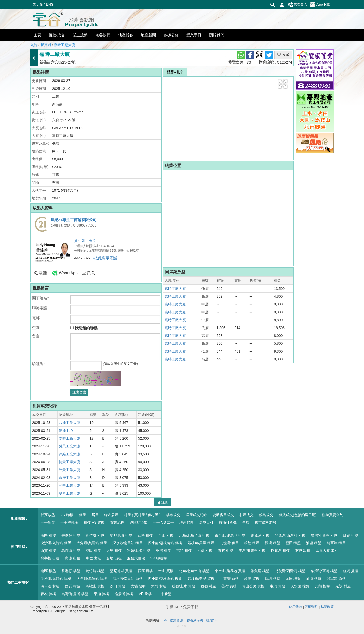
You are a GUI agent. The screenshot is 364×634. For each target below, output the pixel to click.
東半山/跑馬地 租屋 (230, 535)
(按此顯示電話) (106, 258)
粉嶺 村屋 (208, 586)
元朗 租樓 (205, 550)
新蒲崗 (46, 45)
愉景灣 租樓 (280, 550)
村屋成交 (246, 515)
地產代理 (187, 522)
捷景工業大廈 (70, 462)
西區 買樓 (145, 571)
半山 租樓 (166, 535)
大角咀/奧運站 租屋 (92, 543)
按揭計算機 (228, 522)
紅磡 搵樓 (351, 571)
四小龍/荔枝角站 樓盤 (165, 579)
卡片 (92, 241)
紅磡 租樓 (351, 535)
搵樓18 (211, 620)
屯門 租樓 (184, 550)
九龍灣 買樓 (229, 579)
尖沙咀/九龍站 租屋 (56, 543)
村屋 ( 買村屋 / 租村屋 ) (142, 515)
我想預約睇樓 (84, 328)
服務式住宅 (136, 558)
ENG (50, 4)
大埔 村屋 (159, 586)
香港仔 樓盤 (71, 571)
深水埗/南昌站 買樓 (128, 579)
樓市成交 (173, 515)
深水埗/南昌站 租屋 (128, 543)
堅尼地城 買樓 (121, 571)
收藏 (283, 55)
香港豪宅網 (195, 620)
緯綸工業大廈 (70, 454)
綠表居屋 (111, 515)
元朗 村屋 (343, 586)
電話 (43, 273)
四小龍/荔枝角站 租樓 (165, 543)
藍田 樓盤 (293, 579)
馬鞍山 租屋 (71, 550)
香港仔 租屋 (71, 535)
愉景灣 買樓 (124, 594)
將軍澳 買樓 (336, 579)
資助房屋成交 (223, 515)
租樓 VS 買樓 (94, 522)
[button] (283, 84)
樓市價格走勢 (265, 522)
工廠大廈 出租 (327, 550)
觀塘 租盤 (272, 543)
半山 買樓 (166, 571)
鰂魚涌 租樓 (260, 535)
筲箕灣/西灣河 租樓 (290, 535)
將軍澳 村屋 (50, 586)
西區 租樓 (145, 535)
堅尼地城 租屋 (121, 535)
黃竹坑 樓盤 (95, 571)
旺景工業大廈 (70, 470)
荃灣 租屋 (163, 550)
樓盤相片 (175, 72)
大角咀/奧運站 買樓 (92, 579)
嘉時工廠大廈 (64, 45)
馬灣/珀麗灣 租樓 (252, 550)
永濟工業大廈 (70, 478)
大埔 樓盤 (138, 586)
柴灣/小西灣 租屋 (324, 535)
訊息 (91, 273)
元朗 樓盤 (323, 586)
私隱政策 (327, 607)
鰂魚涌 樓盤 (260, 571)
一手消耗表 (69, 522)
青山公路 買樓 (253, 586)
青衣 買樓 (48, 594)
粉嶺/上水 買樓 (184, 586)
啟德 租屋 (252, 543)
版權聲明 (311, 607)
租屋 (82, 515)
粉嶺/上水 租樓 (139, 550)
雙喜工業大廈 (70, 493)
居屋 (95, 515)
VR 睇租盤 (159, 558)
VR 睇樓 (67, 515)
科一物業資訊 (173, 620)
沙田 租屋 (93, 550)
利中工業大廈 (70, 485)
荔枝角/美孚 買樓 (201, 579)
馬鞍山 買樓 (95, 586)
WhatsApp (68, 273)
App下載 (320, 5)
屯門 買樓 (278, 586)
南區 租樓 (48, 535)
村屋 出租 (303, 550)
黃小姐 (80, 241)
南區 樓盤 (48, 571)
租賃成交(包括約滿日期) (298, 515)
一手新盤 (48, 522)
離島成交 (266, 515)
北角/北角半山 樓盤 (194, 571)
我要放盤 (48, 515)
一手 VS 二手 (163, 522)
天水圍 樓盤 (300, 586)
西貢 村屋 (73, 586)
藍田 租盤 (293, 543)
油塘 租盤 (314, 543)
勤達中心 (66, 431)
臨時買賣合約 (333, 515)
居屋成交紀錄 (196, 515)
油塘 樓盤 (314, 579)
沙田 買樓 (118, 586)
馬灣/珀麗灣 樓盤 (75, 594)
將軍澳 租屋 (336, 543)
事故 (246, 522)
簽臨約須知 (139, 522)
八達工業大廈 (70, 423)
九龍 (34, 45)
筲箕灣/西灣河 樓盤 (290, 571)
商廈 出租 (73, 558)
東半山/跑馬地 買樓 (230, 571)
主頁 (37, 35)
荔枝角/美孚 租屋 (201, 543)
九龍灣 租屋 (229, 543)
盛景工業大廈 (70, 446)
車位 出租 (93, 558)
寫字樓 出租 (50, 558)
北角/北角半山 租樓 (194, 535)
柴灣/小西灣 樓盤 (324, 571)
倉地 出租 (114, 558)
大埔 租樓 (114, 550)
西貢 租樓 (48, 550)
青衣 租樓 (225, 550)
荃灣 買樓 (229, 586)
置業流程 (117, 522)
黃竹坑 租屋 (95, 535)
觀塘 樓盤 (272, 579)
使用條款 (295, 607)
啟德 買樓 (252, 579)
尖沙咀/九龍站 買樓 (56, 579)
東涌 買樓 (101, 594)
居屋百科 (206, 522)
